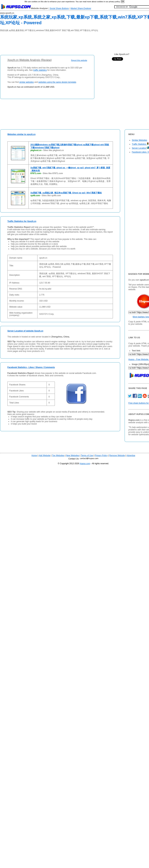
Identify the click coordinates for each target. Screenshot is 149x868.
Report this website (79, 60)
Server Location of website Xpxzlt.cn (25, 331)
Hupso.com (85, 464)
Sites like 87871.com (53, 173)
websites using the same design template (57, 82)
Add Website (45, 455)
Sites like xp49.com (51, 196)
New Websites (73, 455)
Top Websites (58, 455)
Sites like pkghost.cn (54, 150)
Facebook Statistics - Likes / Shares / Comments (31, 367)
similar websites (27, 82)
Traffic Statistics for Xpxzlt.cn (22, 221)
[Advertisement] (63, 42)
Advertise (131, 455)
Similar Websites (139, 140)
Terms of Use (87, 455)
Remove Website (117, 455)
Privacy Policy (101, 455)
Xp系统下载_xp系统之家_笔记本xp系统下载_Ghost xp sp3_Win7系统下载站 (66, 193)
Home (34, 455)
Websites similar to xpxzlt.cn (21, 134)
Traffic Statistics (140, 144)
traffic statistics (40, 70)
